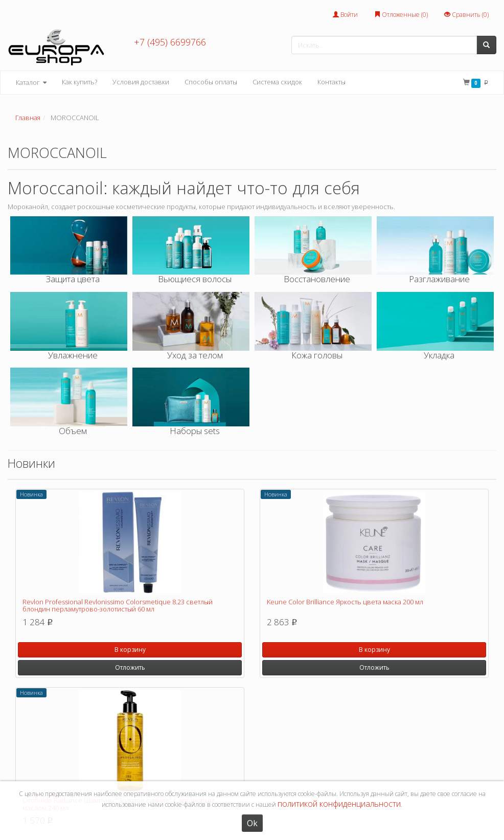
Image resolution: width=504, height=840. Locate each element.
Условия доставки (141, 82)
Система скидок (277, 82)
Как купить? (79, 82)
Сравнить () (466, 15)
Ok (252, 823)
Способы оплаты (211, 82)
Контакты (331, 82)
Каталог (31, 83)
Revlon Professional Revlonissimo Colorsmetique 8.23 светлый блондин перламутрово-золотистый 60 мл (118, 605)
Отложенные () (401, 15)
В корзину (130, 650)
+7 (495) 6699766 (170, 42)
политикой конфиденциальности (339, 804)
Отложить (130, 667)
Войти (345, 15)
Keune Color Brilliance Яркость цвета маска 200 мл (345, 602)
